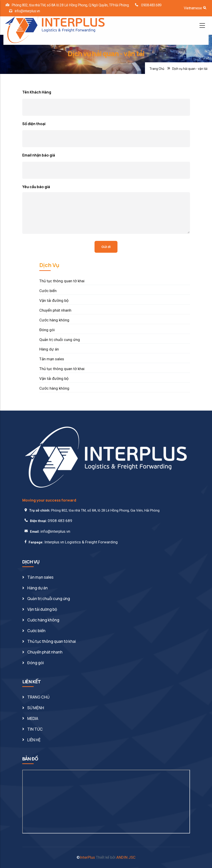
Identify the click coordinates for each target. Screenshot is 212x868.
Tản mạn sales (52, 359)
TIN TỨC (35, 729)
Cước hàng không (54, 320)
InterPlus (87, 857)
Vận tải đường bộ (54, 300)
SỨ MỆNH (36, 708)
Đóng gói (47, 330)
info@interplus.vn (27, 11)
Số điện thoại (34, 124)
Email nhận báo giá (39, 155)
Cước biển (48, 291)
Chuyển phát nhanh (55, 310)
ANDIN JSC (126, 857)
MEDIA (33, 718)
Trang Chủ (157, 69)
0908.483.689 (151, 5)
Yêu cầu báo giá (36, 187)
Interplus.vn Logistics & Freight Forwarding (81, 542)
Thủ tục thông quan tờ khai (62, 281)
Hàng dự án (49, 349)
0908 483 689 (60, 521)
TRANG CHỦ (38, 697)
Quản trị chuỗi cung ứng (60, 340)
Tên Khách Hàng (37, 92)
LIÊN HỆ (34, 740)
